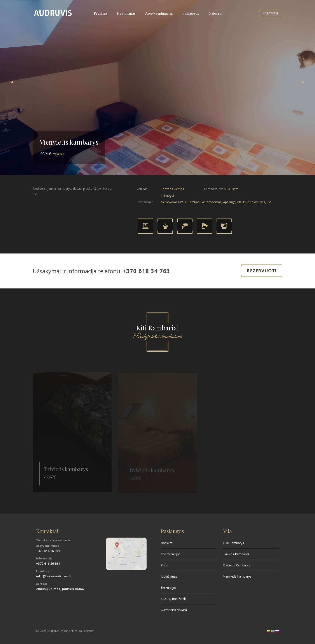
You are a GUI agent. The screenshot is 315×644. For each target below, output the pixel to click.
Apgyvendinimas (159, 13)
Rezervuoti (262, 271)
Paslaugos (191, 13)
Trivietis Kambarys (236, 554)
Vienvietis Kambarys (237, 576)
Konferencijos (171, 554)
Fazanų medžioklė (174, 599)
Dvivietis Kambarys (237, 565)
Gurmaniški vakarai (174, 610)
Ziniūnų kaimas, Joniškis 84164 (60, 589)
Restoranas (126, 13)
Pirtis (164, 565)
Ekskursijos (169, 588)
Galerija (215, 13)
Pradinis (101, 13)
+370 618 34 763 (146, 271)
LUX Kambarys (234, 543)
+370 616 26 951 (48, 551)
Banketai (167, 543)
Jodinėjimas (169, 576)
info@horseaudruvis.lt (54, 576)
